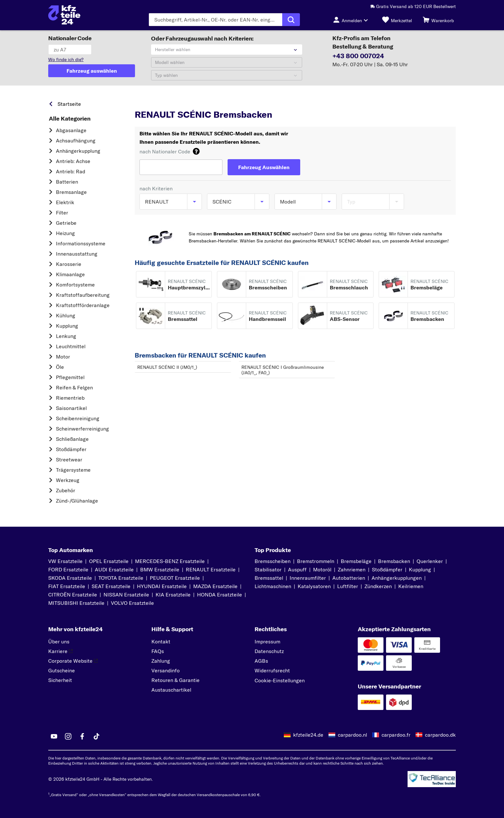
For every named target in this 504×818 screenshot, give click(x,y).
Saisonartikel (71, 408)
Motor (63, 357)
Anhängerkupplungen (397, 578)
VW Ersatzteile (65, 561)
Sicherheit (60, 680)
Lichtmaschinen (273, 586)
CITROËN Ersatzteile (73, 595)
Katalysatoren (314, 586)
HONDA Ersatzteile (220, 595)
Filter (62, 213)
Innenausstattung (77, 254)
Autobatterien (349, 578)
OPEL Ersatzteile (109, 561)
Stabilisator (268, 569)
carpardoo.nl (352, 735)
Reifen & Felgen (74, 387)
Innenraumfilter (308, 578)
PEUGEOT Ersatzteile (175, 578)
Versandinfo (166, 670)
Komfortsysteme (75, 285)
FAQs (158, 651)
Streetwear (69, 459)
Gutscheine (62, 670)
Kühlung (66, 315)
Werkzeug (68, 480)
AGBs (261, 661)
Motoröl (322, 569)
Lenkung (66, 336)
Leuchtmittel (71, 346)
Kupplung (67, 326)
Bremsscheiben (273, 561)
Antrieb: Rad (71, 171)
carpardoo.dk (440, 735)
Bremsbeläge (356, 561)
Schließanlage (72, 439)
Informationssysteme (81, 243)
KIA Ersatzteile (173, 595)
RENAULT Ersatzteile (211, 569)
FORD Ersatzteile (68, 569)
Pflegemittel (70, 377)
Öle (60, 367)
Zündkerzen (378, 586)
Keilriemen (411, 586)
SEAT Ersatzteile (111, 586)
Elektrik (65, 202)
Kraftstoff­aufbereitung (83, 295)
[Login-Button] (352, 20)
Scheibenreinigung (78, 418)
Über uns (59, 641)
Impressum (267, 641)
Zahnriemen (352, 569)
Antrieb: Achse (73, 161)
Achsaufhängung (76, 141)
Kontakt (161, 641)
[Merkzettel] (397, 20)
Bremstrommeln (316, 561)
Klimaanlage (70, 274)
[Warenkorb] (438, 20)
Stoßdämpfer (71, 449)
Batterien (67, 182)
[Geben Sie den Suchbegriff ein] (216, 20)
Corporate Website (73, 661)
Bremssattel (269, 578)
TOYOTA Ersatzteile (121, 578)
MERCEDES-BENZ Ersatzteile (170, 561)
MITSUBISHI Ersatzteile (76, 603)
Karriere (60, 651)
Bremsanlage (71, 192)
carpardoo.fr (396, 735)
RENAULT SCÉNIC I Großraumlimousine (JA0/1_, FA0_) (283, 370)
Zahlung (161, 661)
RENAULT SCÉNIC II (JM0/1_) (167, 367)
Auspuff (297, 569)
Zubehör (66, 490)
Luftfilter (348, 586)
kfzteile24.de (308, 735)
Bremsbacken (394, 561)
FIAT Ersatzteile (67, 586)
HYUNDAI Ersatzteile (162, 586)
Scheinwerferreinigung (82, 429)
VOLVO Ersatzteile (132, 603)
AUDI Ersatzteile (114, 569)
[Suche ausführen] (291, 20)
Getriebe (66, 223)
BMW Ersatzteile (160, 569)
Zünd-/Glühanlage (77, 501)
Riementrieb (70, 398)
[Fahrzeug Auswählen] (264, 167)
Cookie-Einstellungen (280, 680)
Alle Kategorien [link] (70, 119)
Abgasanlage (71, 130)
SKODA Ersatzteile (70, 578)
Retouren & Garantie (175, 680)
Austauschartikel (171, 690)
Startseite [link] (69, 104)
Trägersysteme (73, 470)
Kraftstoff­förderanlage (83, 305)
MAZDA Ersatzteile (215, 586)
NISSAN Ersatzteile (126, 595)
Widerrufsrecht (272, 670)
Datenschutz (269, 651)
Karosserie (69, 264)
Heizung (65, 233)
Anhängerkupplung (78, 151)
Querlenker (430, 561)
